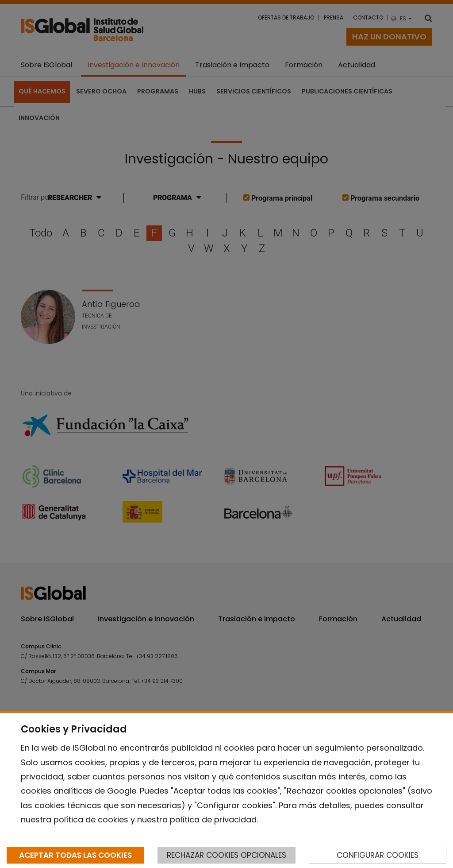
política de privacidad (213, 820)
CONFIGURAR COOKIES (378, 855)
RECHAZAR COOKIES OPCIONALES (226, 855)
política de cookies (91, 820)
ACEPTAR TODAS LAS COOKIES (75, 855)
